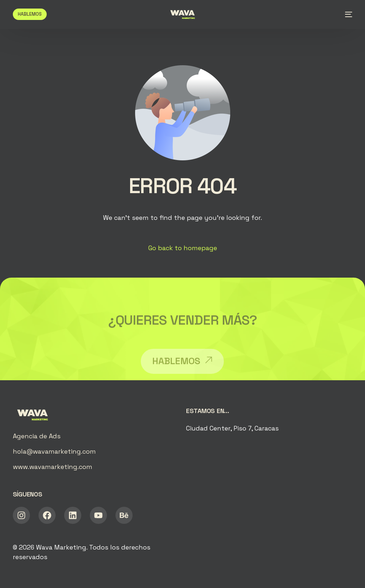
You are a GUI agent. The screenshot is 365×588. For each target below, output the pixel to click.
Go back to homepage (183, 248)
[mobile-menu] (346, 14)
